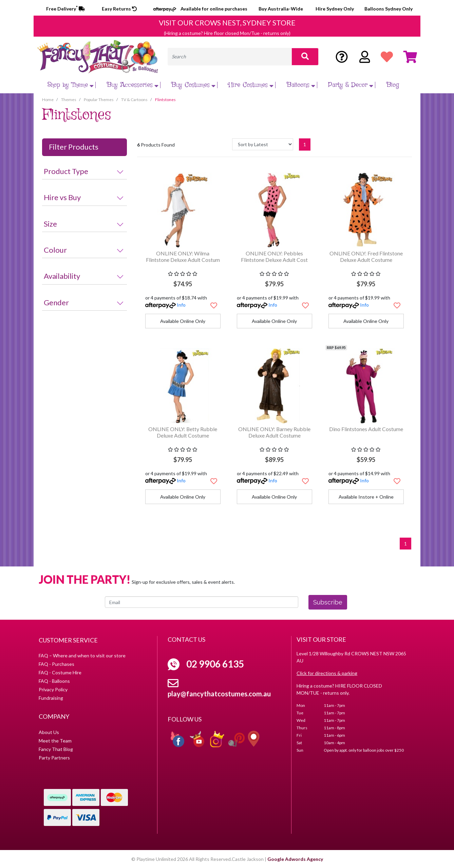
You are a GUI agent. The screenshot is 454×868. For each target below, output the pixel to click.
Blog (393, 85)
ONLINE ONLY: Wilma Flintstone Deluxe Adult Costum (183, 256)
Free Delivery (65, 9)
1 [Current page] (305, 144)
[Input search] (230, 57)
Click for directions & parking (327, 673)
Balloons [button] (302, 85)
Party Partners (54, 758)
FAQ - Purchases (56, 664)
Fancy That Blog (56, 749)
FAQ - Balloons (54, 681)
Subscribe (328, 602)
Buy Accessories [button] (134, 85)
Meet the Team (55, 741)
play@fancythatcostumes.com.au (219, 694)
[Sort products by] (263, 144)
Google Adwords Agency (295, 859)
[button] (214, 305)
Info (181, 305)
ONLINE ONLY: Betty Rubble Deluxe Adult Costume (183, 432)
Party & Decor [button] (352, 85)
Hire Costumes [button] (252, 85)
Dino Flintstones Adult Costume (366, 429)
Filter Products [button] (74, 147)
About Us (49, 732)
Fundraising (51, 698)
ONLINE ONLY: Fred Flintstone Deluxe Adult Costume (366, 256)
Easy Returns (119, 9)
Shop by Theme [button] (71, 85)
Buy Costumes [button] (194, 85)
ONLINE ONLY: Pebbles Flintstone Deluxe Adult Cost (274, 256)
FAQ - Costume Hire (60, 672)
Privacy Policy (53, 689)
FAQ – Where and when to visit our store (82, 655)
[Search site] (305, 57)
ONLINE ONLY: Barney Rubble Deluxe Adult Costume (274, 432)
